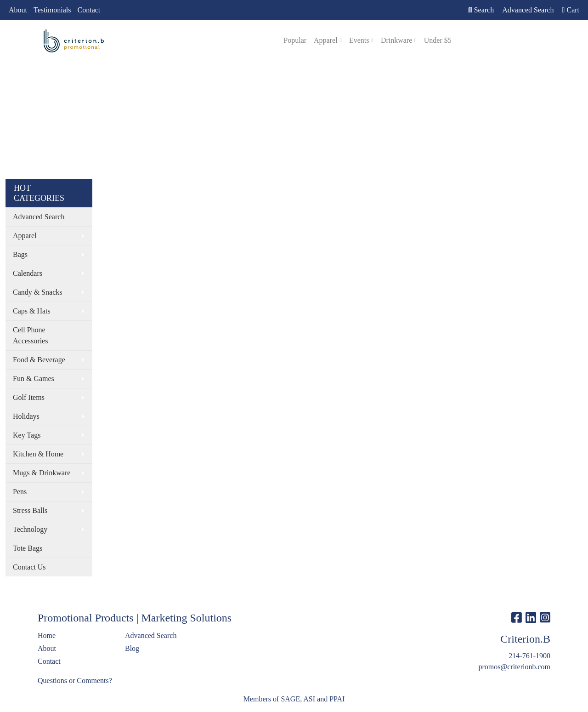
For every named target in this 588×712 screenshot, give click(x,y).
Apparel (326, 40)
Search (481, 10)
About (18, 10)
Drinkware (396, 40)
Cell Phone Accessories (30, 335)
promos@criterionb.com (514, 667)
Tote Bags (28, 548)
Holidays (26, 416)
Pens (20, 492)
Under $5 (438, 40)
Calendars (28, 273)
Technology (30, 529)
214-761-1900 (529, 656)
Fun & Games (34, 379)
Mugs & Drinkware (42, 473)
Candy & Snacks (38, 292)
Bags (20, 254)
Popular (295, 40)
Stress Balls (30, 510)
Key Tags (27, 435)
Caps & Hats (32, 311)
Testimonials (52, 10)
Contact (89, 10)
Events (359, 40)
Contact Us (29, 567)
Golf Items (29, 397)
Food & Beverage (39, 360)
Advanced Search (39, 217)
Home (47, 635)
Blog (132, 648)
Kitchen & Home (38, 454)
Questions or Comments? (75, 681)
